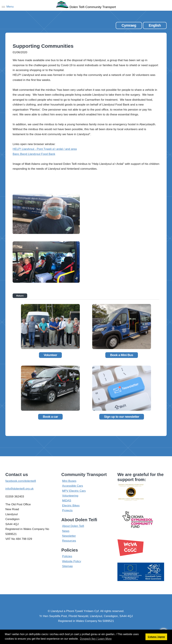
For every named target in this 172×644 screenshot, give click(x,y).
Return (20, 296)
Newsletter (69, 536)
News (66, 531)
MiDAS (67, 500)
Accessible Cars (73, 486)
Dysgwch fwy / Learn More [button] (96, 639)
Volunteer (50, 355)
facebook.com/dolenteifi (21, 481)
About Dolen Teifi (73, 526)
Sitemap (68, 566)
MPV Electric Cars (74, 491)
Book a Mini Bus (122, 355)
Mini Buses (69, 481)
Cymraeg (129, 25)
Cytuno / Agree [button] (156, 637)
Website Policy (72, 561)
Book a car (50, 417)
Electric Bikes (71, 505)
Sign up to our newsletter (122, 417)
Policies (67, 556)
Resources (69, 541)
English (155, 25)
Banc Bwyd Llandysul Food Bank (34, 154)
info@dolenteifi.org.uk (19, 489)
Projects (67, 510)
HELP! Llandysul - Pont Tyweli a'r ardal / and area (45, 149)
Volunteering (70, 496)
